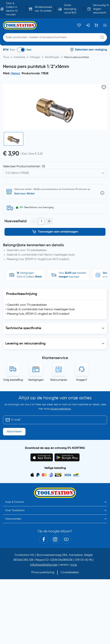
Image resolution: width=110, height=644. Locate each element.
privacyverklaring (61, 409)
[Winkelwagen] (96, 25)
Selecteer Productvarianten (24, 167)
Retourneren (59, 380)
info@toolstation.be (44, 565)
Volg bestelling (13, 380)
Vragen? (82, 380)
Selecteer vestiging (26, 194)
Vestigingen (36, 380)
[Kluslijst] (79, 25)
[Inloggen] (88, 25)
